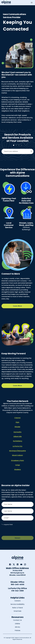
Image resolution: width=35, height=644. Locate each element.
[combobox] (16, 151)
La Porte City (18, 446)
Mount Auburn (18, 455)
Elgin (18, 422)
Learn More (17, 306)
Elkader (17, 427)
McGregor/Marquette (18, 451)
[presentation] (16, 531)
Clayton (17, 418)
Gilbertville (18, 437)
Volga (17, 465)
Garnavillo (17, 432)
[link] (10, 564)
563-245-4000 (17, 584)
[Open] (32, 151)
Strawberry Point (17, 460)
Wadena (18, 469)
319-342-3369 (17, 591)
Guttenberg (17, 441)
